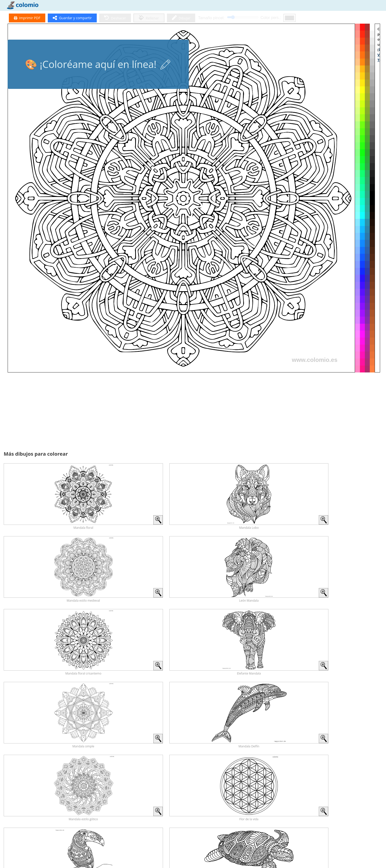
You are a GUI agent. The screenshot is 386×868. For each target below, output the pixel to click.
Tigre (96, 841)
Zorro (353, 800)
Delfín (279, 800)
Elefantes (206, 841)
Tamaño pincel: (211, 18)
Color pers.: (271, 18)
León (22, 841)
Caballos (59, 800)
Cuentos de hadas (316, 841)
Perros (132, 800)
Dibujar (181, 18)
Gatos (169, 800)
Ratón (279, 841)
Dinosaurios (96, 800)
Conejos (242, 800)
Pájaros (243, 841)
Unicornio (353, 841)
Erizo (59, 841)
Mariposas (206, 800)
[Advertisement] (100, 412)
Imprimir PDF (27, 18)
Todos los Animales (22, 800)
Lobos (133, 841)
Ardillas (169, 841)
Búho (316, 800)
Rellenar (149, 18)
